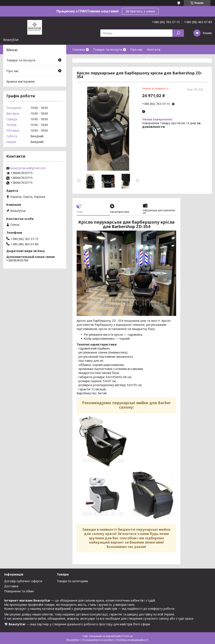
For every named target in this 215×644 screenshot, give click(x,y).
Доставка (11, 586)
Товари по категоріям (72, 581)
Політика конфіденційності (132, 640)
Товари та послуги (107, 49)
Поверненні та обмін (19, 591)
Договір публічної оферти (23, 581)
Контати (154, 49)
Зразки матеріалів (20, 81)
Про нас (136, 49)
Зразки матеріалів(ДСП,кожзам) (98, 59)
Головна (79, 49)
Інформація (136, 59)
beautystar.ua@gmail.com (28, 168)
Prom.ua (128, 636)
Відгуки (159, 59)
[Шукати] (178, 33)
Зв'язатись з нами (140, 11)
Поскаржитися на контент (98, 640)
